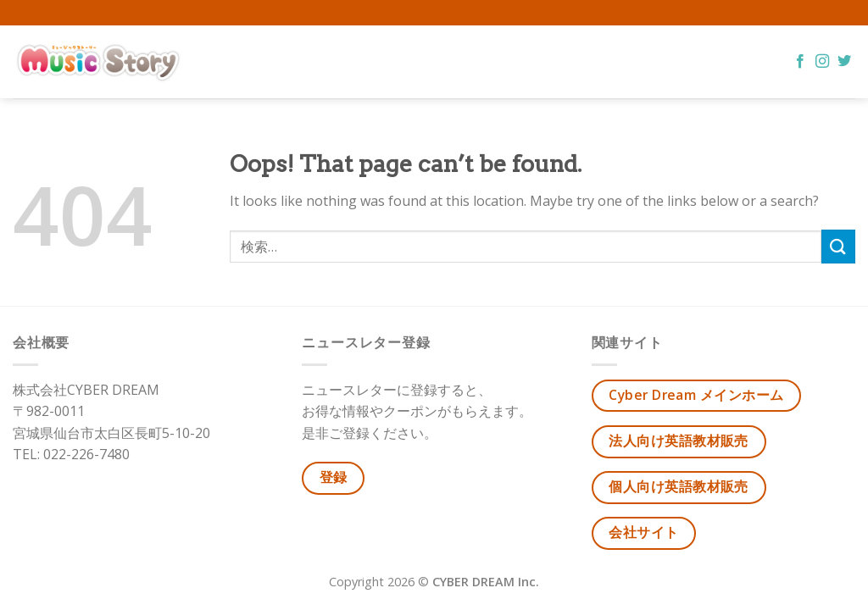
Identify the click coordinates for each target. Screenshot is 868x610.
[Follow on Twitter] (844, 62)
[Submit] (838, 246)
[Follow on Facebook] (800, 62)
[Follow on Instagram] (822, 62)
